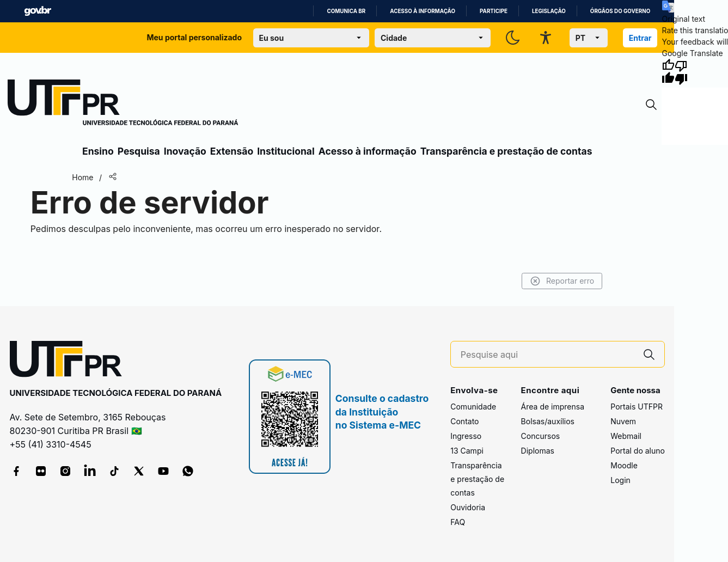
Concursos (541, 436)
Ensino (98, 151)
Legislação (549, 11)
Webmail (626, 436)
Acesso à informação (423, 11)
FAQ (458, 522)
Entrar (640, 38)
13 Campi (467, 451)
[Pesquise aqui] (547, 355)
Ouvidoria (468, 507)
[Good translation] (668, 72)
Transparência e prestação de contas (506, 151)
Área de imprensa (553, 407)
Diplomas (538, 451)
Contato (464, 421)
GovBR (38, 11)
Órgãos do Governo (620, 11)
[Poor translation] (681, 72)
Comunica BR (346, 11)
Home (82, 177)
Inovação (185, 151)
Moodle (624, 465)
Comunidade (473, 407)
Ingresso (466, 436)
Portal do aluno (638, 451)
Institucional (286, 151)
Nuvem (623, 421)
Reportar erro (562, 281)
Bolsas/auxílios (548, 421)
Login (620, 480)
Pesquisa (139, 151)
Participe (494, 11)
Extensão (232, 151)
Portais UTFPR (637, 407)
